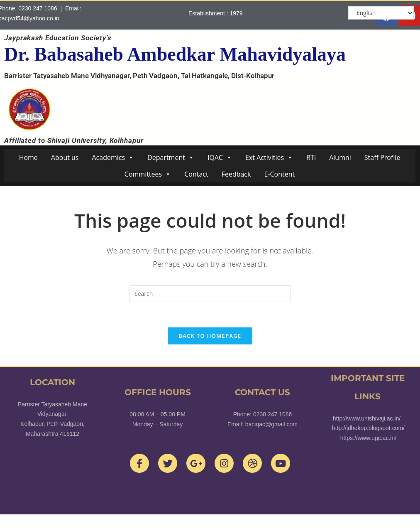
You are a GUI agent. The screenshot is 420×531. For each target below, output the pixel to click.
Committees (148, 174)
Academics (113, 157)
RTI (311, 157)
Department (171, 157)
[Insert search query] (210, 294)
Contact (196, 174)
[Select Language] (381, 13)
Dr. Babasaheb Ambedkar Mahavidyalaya (175, 54)
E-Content (279, 174)
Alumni (340, 157)
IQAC (220, 157)
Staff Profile (382, 157)
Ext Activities (269, 157)
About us (65, 157)
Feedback (236, 174)
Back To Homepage (210, 336)
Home (28, 157)
